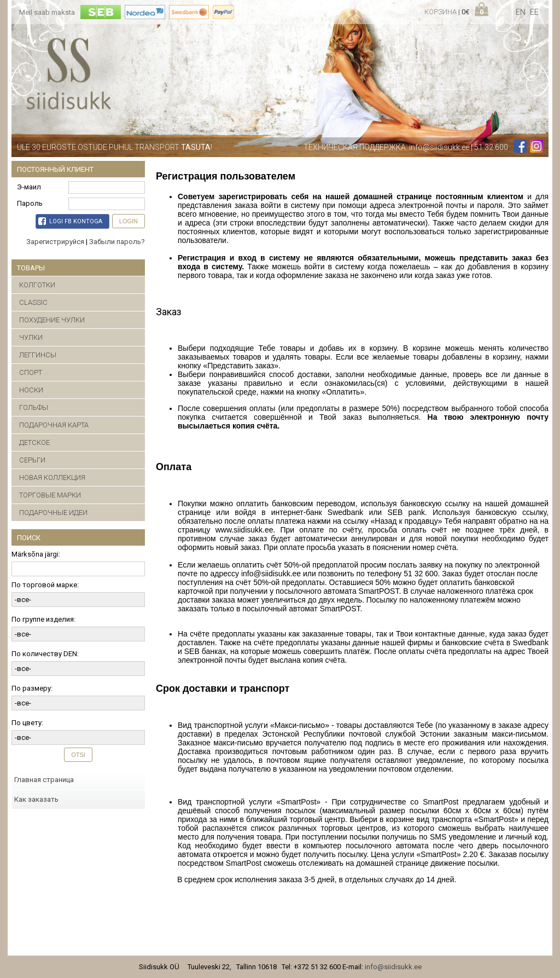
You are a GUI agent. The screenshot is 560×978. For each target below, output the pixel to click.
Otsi (78, 755)
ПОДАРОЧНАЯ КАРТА (54, 425)
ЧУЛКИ (31, 337)
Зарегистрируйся (55, 242)
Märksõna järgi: (36, 554)
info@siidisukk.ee (439, 147)
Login (129, 221)
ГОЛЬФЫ (34, 407)
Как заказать (36, 799)
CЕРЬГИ (32, 460)
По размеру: (32, 688)
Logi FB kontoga (70, 221)
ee (534, 12)
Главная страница (44, 780)
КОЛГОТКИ (37, 285)
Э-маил (29, 187)
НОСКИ (31, 390)
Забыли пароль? (117, 242)
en (521, 12)
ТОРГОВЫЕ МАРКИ (50, 495)
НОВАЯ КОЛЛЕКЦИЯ (52, 478)
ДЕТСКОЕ (34, 442)
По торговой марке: (45, 585)
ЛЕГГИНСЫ (38, 355)
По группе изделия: (43, 619)
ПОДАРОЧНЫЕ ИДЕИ (53, 513)
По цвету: (27, 723)
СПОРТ (31, 372)
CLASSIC (33, 302)
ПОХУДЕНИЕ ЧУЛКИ (52, 320)
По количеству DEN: (45, 654)
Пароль (30, 203)
